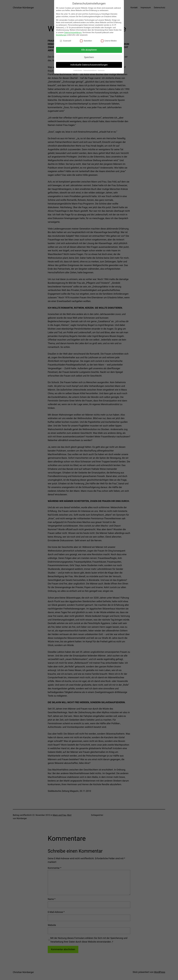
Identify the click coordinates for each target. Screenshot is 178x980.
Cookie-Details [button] (78, 69)
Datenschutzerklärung (73, 31)
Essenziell (65, 40)
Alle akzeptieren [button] (89, 49)
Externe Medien (109, 40)
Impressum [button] (101, 69)
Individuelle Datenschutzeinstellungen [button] (89, 64)
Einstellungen (61, 34)
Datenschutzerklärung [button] (90, 69)
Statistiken (86, 40)
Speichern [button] (89, 56)
